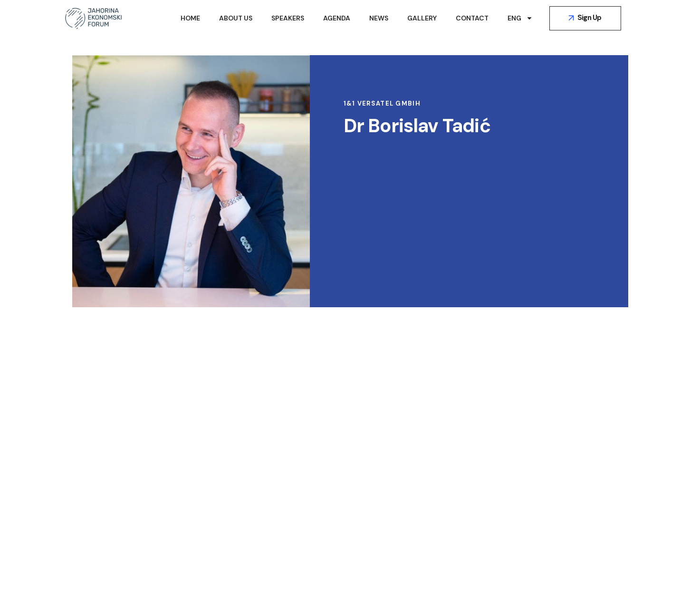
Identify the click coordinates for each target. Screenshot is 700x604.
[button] (585, 18)
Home (190, 18)
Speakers (288, 18)
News (379, 18)
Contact (472, 18)
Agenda (337, 18)
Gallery (422, 18)
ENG (520, 18)
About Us (236, 18)
